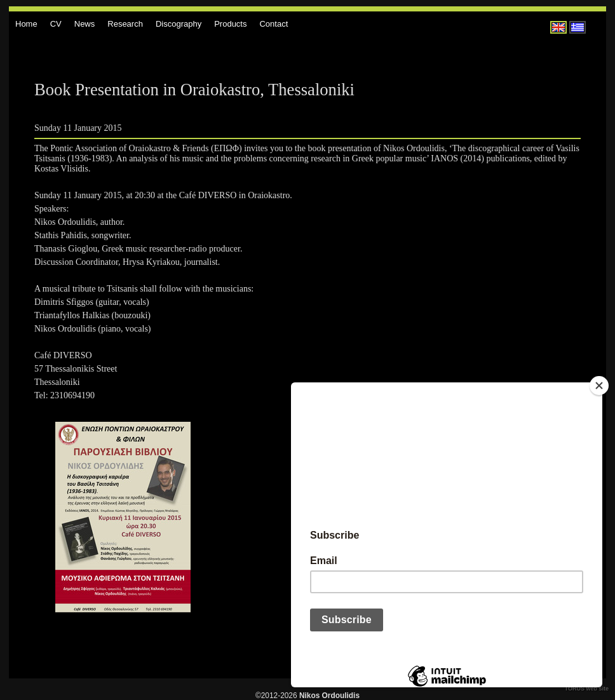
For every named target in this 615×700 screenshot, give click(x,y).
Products (230, 24)
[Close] (599, 386)
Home (26, 24)
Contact (274, 24)
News (85, 24)
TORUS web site (587, 689)
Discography (179, 24)
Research (125, 24)
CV (56, 24)
